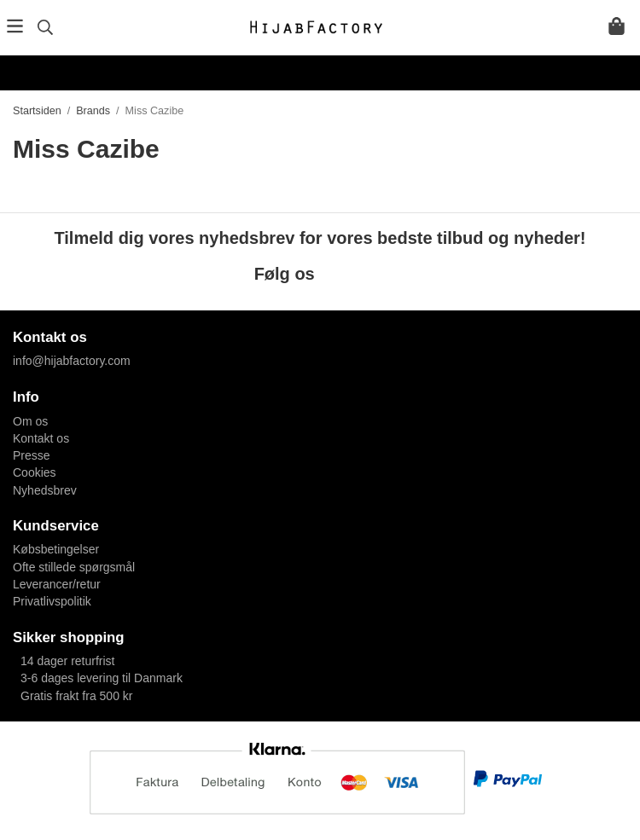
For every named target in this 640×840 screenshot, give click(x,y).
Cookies (35, 472)
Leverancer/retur (57, 584)
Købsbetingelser (56, 549)
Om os (30, 421)
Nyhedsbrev (45, 490)
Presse (32, 455)
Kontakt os (41, 438)
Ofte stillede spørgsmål (74, 567)
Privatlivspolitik (52, 601)
